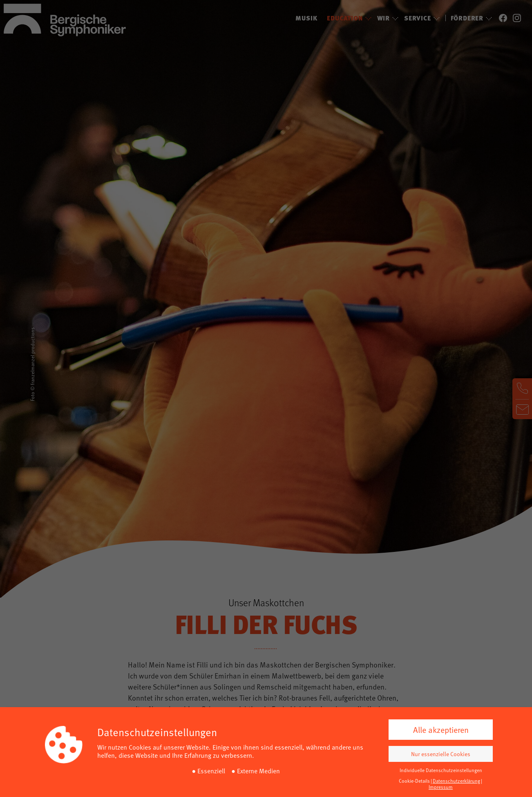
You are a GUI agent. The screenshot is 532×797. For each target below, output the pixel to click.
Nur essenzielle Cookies (441, 754)
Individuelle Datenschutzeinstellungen (441, 770)
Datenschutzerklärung (456, 781)
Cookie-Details (414, 781)
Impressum (441, 787)
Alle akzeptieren (441, 730)
